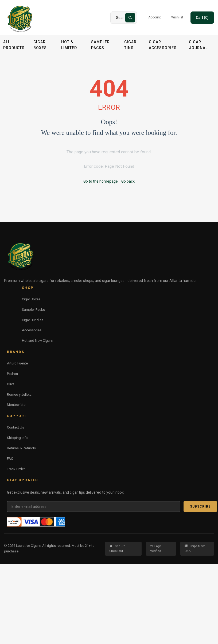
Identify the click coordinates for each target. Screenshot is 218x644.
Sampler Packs (100, 45)
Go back (128, 181)
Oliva (11, 384)
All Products (14, 45)
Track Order (16, 469)
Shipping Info (17, 438)
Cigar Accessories (163, 45)
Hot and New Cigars (37, 341)
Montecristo (16, 405)
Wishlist (177, 17)
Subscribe (200, 506)
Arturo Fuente (17, 363)
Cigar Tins (130, 45)
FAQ (10, 459)
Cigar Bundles (33, 320)
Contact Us (15, 427)
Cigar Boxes (40, 45)
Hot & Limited (69, 45)
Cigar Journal (198, 45)
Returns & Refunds (21, 448)
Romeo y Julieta (19, 394)
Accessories (32, 330)
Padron (12, 374)
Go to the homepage (101, 181)
